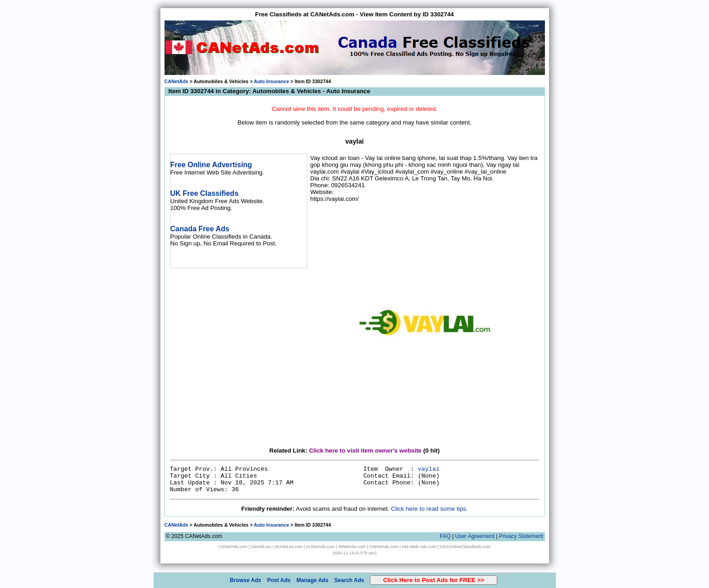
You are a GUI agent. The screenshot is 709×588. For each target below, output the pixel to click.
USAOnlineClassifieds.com (465, 547)
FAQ (445, 536)
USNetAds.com (233, 547)
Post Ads (279, 580)
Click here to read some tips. (429, 509)
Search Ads (350, 580)
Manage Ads (312, 580)
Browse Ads (246, 580)
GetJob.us (261, 547)
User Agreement (475, 536)
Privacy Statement (521, 536)
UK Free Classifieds (205, 193)
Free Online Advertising (211, 165)
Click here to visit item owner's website (365, 451)
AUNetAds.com (320, 547)
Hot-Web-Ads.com (419, 547)
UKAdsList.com (288, 547)
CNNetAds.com (384, 547)
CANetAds (177, 81)
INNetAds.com (352, 547)
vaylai (429, 469)
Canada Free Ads (200, 229)
